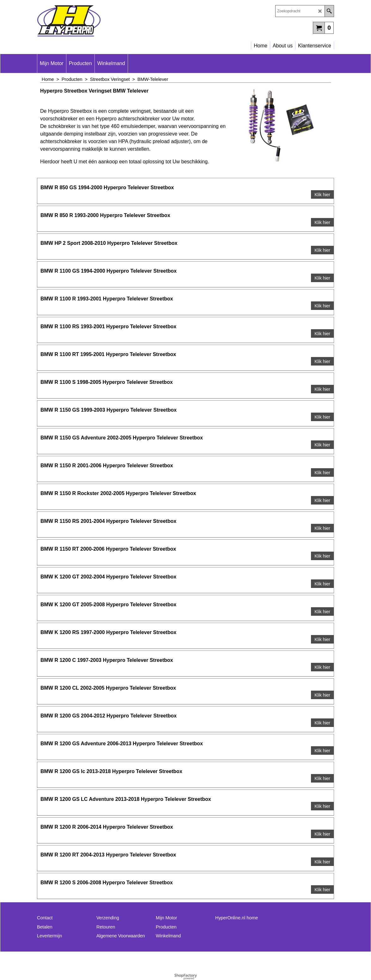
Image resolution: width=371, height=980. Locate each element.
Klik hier (322, 195)
